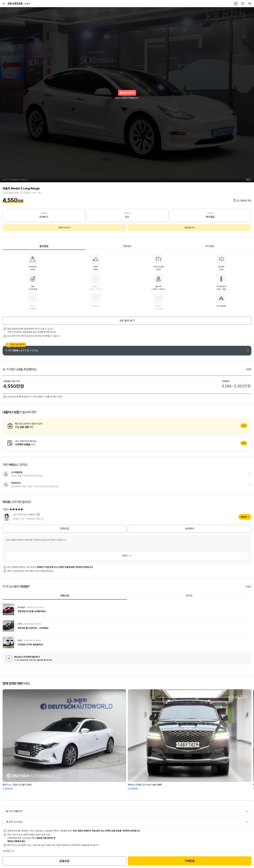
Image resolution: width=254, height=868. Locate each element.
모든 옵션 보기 (127, 321)
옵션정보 (44, 246)
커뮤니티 (65, 596)
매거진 (189, 596)
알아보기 (127, 426)
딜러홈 (244, 517)
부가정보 (210, 246)
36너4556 (19, 4)
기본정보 (127, 246)
